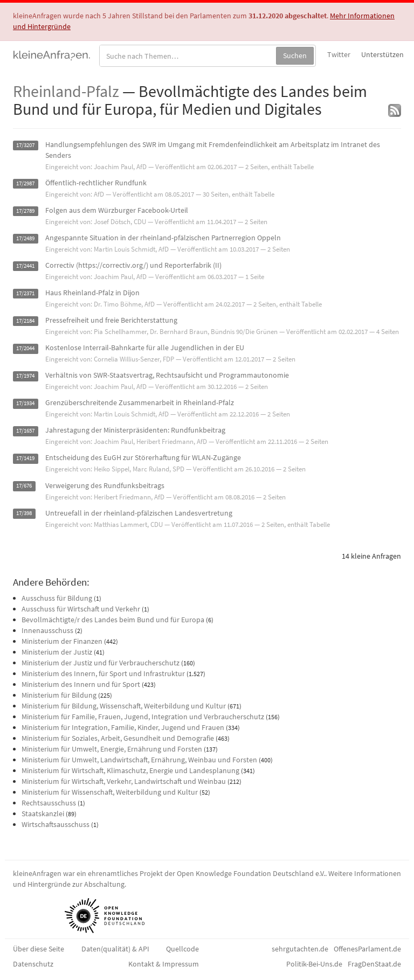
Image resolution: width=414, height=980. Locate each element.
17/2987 (25, 183)
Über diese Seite (39, 949)
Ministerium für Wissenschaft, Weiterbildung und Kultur (110, 792)
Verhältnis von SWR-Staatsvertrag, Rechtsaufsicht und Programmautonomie (167, 375)
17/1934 (25, 403)
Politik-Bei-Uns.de (314, 964)
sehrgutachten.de (300, 949)
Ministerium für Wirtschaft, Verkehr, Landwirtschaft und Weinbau (124, 781)
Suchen (295, 55)
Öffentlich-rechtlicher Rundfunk (96, 183)
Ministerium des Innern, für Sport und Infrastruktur (103, 673)
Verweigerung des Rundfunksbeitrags (105, 485)
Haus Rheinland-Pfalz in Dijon (92, 293)
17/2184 (25, 321)
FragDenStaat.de (374, 964)
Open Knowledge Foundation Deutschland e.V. (251, 873)
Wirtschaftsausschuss (56, 824)
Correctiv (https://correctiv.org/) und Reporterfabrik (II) (133, 265)
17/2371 (25, 293)
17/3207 (25, 145)
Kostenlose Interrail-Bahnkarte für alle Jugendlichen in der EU (145, 347)
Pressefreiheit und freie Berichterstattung (111, 320)
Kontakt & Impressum (164, 964)
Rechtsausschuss (49, 803)
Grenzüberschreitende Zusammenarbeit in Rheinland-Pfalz (140, 402)
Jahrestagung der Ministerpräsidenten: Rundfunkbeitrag (135, 430)
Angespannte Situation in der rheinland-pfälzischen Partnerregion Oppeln (163, 238)
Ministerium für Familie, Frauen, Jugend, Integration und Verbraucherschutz (143, 717)
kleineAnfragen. (52, 54)
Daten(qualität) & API (115, 949)
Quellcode (182, 949)
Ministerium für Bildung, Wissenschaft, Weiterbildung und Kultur (124, 706)
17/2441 (25, 266)
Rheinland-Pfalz (66, 91)
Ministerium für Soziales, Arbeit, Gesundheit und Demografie (118, 738)
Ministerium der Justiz (57, 652)
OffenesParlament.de (367, 949)
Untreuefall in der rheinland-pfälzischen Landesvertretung (139, 513)
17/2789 (25, 211)
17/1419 (25, 458)
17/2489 (25, 238)
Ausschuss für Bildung (57, 598)
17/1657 (25, 431)
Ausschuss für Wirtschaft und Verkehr (81, 609)
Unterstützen (382, 54)
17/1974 (25, 376)
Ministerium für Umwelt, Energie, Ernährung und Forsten (112, 749)
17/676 (24, 486)
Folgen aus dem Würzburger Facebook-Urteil (117, 210)
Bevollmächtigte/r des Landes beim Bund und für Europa (113, 620)
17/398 (24, 514)
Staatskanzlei (43, 814)
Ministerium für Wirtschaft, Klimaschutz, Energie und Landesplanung (130, 770)
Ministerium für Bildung (59, 695)
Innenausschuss (47, 630)
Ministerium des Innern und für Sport (81, 684)
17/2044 (25, 348)
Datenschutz (33, 964)
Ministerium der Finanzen (62, 641)
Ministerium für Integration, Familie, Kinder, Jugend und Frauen (123, 727)
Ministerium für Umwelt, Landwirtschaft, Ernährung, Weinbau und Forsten (139, 760)
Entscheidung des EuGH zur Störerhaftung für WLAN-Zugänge (143, 457)
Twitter (339, 54)
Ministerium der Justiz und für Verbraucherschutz (101, 663)
